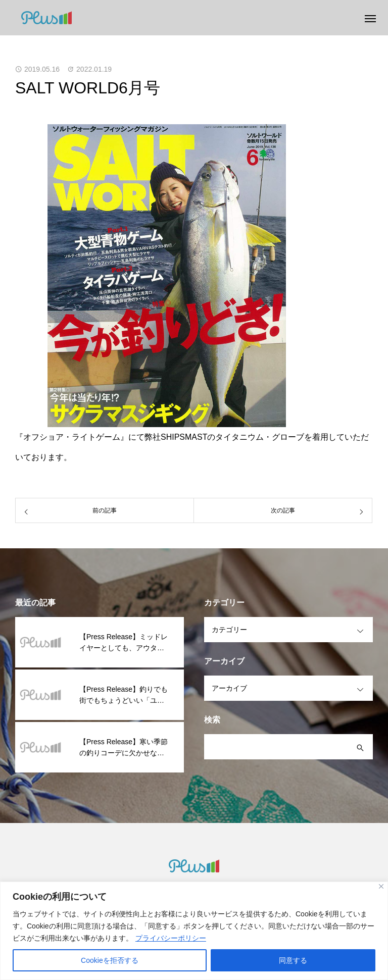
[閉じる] (381, 886)
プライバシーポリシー (171, 938)
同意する (293, 960)
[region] (194, 931)
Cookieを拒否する (110, 960)
